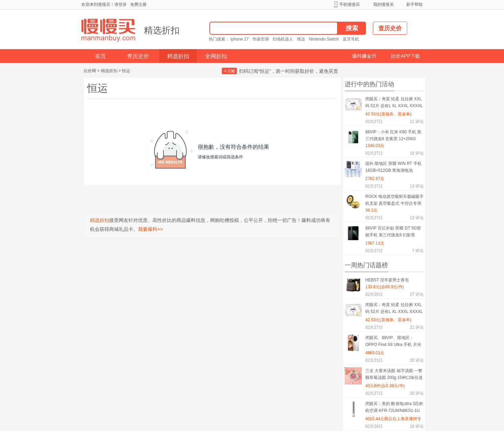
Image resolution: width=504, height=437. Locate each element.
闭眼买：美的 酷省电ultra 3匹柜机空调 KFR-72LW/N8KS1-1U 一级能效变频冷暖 (394, 408)
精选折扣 (162, 30)
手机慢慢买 (350, 4)
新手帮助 (414, 4)
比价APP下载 (405, 56)
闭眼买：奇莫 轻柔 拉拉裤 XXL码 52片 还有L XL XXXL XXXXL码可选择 (394, 104)
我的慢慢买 (383, 4)
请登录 (121, 4)
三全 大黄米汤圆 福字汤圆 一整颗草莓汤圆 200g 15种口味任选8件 (394, 375)
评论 (417, 122)
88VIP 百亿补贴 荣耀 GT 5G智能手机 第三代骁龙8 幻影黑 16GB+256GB (393, 233)
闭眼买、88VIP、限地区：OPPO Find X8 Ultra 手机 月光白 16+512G (393, 342)
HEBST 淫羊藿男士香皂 (387, 280)
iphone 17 (239, 39)
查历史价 (138, 56)
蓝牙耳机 (351, 39)
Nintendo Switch (324, 39)
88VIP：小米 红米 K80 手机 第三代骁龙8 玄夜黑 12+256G (393, 135)
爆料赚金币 (364, 56)
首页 (100, 56)
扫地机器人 (283, 39)
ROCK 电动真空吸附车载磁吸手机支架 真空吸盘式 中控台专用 (394, 200)
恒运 (126, 71)
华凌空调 (261, 39)
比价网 (90, 71)
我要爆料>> (150, 229)
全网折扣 (216, 56)
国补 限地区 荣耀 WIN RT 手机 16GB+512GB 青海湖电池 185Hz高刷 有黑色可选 (393, 168)
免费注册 (138, 4)
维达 (301, 39)
